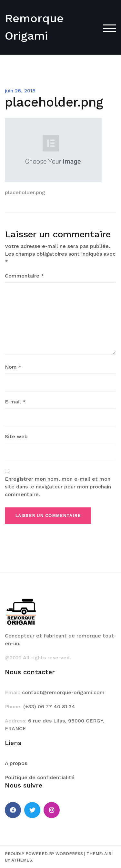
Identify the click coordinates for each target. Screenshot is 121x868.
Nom (13, 367)
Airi (108, 854)
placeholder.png (25, 192)
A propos (16, 763)
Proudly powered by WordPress (44, 854)
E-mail (15, 402)
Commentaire (25, 276)
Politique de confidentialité (40, 777)
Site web (16, 436)
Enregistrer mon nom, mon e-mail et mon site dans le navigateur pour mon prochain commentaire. (58, 487)
